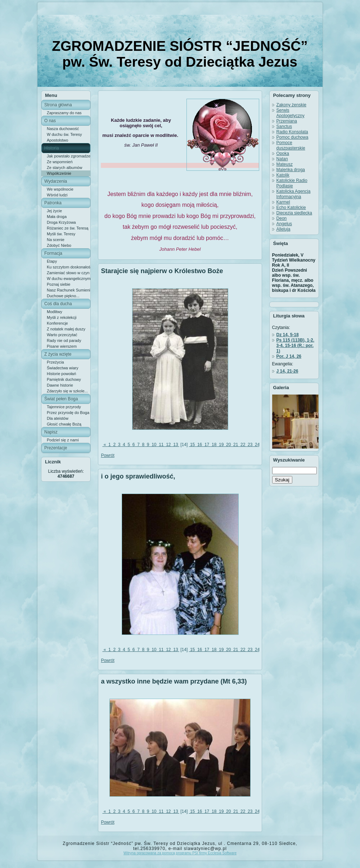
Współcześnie (59, 173)
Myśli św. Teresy (61, 234)
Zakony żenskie (291, 105)
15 (193, 445)
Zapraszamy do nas (64, 113)
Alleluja (283, 229)
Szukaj (282, 480)
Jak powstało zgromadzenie (69, 156)
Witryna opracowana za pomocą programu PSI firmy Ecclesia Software (180, 853)
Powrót (107, 455)
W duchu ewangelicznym (69, 279)
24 (257, 445)
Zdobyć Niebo (59, 245)
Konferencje (57, 323)
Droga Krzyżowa (61, 222)
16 (200, 445)
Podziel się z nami (63, 440)
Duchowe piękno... (63, 296)
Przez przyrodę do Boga (68, 413)
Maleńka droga (291, 170)
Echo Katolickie (291, 208)
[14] (184, 445)
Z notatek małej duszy (66, 329)
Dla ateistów (58, 418)
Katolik (283, 175)
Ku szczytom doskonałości (69, 267)
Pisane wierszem (62, 346)
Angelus (284, 224)
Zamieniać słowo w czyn (68, 273)
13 (176, 445)
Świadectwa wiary (62, 368)
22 (243, 445)
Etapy (52, 261)
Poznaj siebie (58, 284)
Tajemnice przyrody (64, 407)
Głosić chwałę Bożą (64, 424)
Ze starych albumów (64, 168)
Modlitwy (55, 312)
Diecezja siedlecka (294, 213)
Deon (282, 218)
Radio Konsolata (292, 132)
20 (229, 445)
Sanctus (284, 126)
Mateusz (285, 164)
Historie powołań (61, 374)
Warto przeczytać (62, 335)
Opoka (283, 153)
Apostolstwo (57, 140)
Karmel (283, 202)
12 (168, 445)
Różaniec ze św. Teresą (67, 228)
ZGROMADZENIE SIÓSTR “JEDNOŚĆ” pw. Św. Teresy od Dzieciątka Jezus (180, 54)
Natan (282, 159)
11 (161, 445)
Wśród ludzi (57, 195)
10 (154, 445)
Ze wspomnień (60, 162)
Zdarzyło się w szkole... (67, 391)
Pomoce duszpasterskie (291, 145)
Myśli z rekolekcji (62, 317)
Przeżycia (55, 362)
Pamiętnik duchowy (64, 379)
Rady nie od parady (64, 340)
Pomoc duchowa (292, 137)
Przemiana (287, 121)
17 (207, 445)
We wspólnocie (60, 189)
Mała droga (57, 217)
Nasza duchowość (63, 129)
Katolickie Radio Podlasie (292, 183)
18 (214, 445)
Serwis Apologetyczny (291, 113)
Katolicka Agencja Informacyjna (294, 194)
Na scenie (56, 240)
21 (236, 445)
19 (221, 445)
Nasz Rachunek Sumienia (69, 290)
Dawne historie (60, 385)
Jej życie (54, 211)
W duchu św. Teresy (64, 134)
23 (250, 445)
